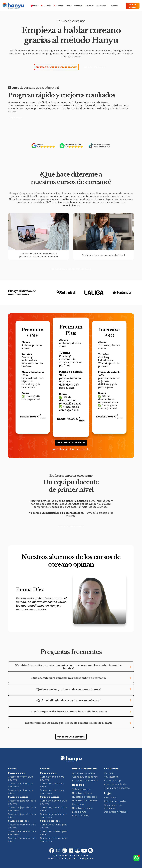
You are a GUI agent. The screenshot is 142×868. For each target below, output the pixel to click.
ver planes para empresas (71, 443)
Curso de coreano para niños (54, 833)
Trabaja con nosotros (117, 788)
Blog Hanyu (79, 812)
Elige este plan (33, 425)
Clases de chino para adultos (21, 778)
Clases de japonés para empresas (22, 809)
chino (36, 6)
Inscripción (79, 804)
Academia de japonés (85, 777)
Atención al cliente (115, 784)
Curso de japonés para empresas (54, 816)
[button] (71, 667)
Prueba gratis (133, 6)
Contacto (89, 6)
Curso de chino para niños (52, 785)
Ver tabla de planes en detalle (71, 449)
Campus (115, 6)
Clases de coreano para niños (22, 840)
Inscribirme (101, 6)
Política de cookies (115, 801)
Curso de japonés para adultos (54, 802)
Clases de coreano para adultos (22, 826)
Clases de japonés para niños (22, 816)
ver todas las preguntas (71, 737)
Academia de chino (83, 773)
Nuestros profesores (84, 797)
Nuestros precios (82, 808)
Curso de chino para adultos (52, 778)
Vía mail (109, 773)
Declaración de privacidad (113, 806)
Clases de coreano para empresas (22, 833)
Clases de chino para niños (21, 792)
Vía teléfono (111, 777)
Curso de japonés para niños (54, 809)
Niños (69, 6)
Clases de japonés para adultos (22, 802)
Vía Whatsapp (112, 780)
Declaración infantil (116, 812)
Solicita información (95, 67)
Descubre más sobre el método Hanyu (71, 269)
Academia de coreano (85, 780)
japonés (47, 6)
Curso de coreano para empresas (54, 840)
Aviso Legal (111, 798)
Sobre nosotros (81, 789)
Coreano (60, 6)
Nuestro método (82, 793)
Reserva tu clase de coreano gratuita (56, 67)
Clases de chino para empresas (21, 785)
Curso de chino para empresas (52, 792)
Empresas (78, 6)
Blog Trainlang (81, 815)
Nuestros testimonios (85, 801)
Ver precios (16, 118)
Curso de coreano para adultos (54, 826)
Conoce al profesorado (71, 526)
